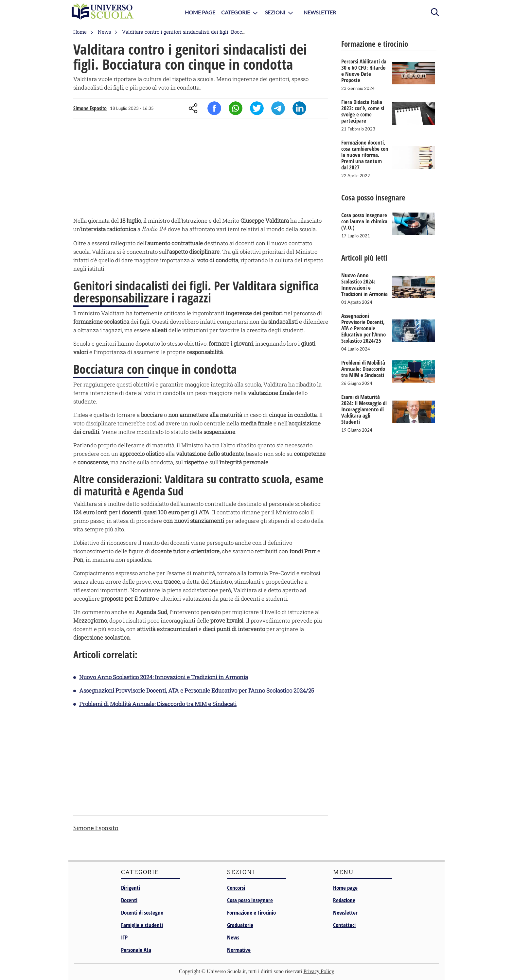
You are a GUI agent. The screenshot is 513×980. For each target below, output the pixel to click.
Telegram (278, 108)
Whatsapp (236, 108)
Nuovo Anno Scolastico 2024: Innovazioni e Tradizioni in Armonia (164, 677)
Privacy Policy (319, 971)
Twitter (257, 108)
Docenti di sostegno (142, 912)
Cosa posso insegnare (250, 900)
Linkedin (299, 108)
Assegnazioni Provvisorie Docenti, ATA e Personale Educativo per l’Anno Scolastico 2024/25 (197, 690)
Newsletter (320, 12)
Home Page (200, 12)
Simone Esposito (90, 108)
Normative (239, 950)
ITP (124, 937)
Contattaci (344, 925)
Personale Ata (136, 950)
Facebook (214, 108)
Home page (345, 888)
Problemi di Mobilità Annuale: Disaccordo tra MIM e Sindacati (158, 704)
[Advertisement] (201, 169)
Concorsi (236, 888)
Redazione (344, 900)
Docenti (129, 900)
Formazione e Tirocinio (251, 912)
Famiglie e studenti (142, 925)
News (233, 937)
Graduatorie (240, 925)
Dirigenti (131, 888)
